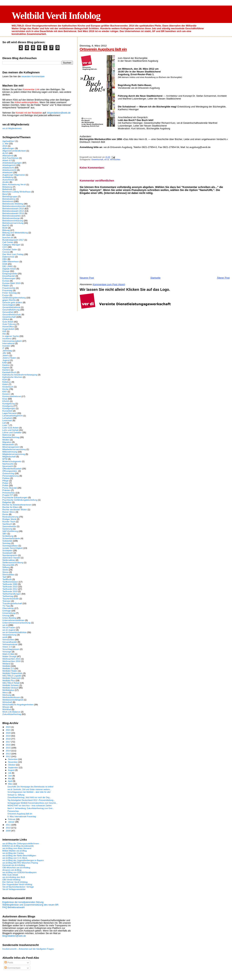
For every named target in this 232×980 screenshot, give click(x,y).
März (11, 784)
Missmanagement (11, 447)
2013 (8, 754)
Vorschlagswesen (11, 649)
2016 (8, 745)
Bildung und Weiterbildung (15, 233)
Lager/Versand (9, 413)
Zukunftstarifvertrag (12, 714)
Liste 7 (6, 425)
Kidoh (5, 384)
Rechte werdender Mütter (15, 509)
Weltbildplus (8, 690)
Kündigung (8, 406)
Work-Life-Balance (11, 712)
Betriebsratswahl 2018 (13, 213)
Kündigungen (9, 408)
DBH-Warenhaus (11, 261)
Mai (10, 778)
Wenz (5, 692)
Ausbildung (8, 177)
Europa (6, 281)
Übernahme (8, 608)
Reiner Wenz (9, 512)
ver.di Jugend (9, 630)
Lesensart (7, 420)
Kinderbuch (8, 387)
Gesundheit (8, 312)
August (12, 770)
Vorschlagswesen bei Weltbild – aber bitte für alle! (29, 792)
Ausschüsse (8, 180)
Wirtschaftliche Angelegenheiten (18, 704)
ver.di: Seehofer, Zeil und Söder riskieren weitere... (29, 789)
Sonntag (6, 543)
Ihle (4, 334)
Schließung (8, 536)
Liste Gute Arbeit (10, 428)
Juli (10, 773)
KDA (5, 379)
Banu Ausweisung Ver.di (14, 184)
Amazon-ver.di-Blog (12, 870)
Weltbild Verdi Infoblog (56, 16)
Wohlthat (7, 709)
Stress (5, 572)
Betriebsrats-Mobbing (13, 204)
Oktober (12, 765)
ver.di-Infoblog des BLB (14, 877)
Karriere (6, 370)
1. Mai (5, 143)
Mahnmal (7, 435)
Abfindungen (9, 148)
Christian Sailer (10, 249)
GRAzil (6, 319)
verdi (5, 637)
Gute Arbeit (8, 322)
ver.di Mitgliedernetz (12, 128)
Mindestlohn (8, 444)
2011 (8, 825)
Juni (10, 776)
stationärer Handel (11, 558)
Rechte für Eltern (11, 507)
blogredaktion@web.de (59, 113)
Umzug (6, 615)
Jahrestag (7, 351)
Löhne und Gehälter (12, 432)
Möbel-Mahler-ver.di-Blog (15, 851)
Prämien (6, 490)
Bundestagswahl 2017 (13, 240)
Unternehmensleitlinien (13, 620)
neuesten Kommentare (33, 76)
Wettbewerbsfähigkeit (13, 700)
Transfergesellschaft (12, 603)
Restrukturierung (10, 517)
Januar (12, 822)
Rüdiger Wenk (9, 519)
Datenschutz (8, 257)
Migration (7, 442)
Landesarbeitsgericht (13, 416)
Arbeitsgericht (9, 165)
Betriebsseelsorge (11, 218)
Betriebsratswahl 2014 (13, 211)
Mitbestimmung (10, 452)
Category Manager (11, 245)
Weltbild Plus (9, 680)
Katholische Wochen (12, 377)
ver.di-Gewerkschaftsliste (14, 632)
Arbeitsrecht (8, 168)
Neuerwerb (8, 466)
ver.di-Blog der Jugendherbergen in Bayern (23, 860)
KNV (5, 391)
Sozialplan (7, 550)
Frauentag (7, 290)
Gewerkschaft (97, 160)
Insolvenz (7, 338)
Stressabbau (9, 574)
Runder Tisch (9, 521)
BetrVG (6, 225)
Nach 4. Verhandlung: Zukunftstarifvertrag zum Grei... (31, 808)
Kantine (6, 365)
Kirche (5, 389)
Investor (6, 346)
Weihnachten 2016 (11, 661)
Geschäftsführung (11, 310)
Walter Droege (9, 656)
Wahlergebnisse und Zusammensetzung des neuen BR (30, 905)
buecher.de (8, 237)
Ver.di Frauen (9, 627)
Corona (6, 252)
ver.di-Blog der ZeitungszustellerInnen (21, 843)
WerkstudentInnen (11, 697)
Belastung (7, 187)
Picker (5, 483)
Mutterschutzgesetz (12, 461)
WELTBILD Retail (11, 683)
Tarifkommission (10, 582)
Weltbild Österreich (12, 678)
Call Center (8, 242)
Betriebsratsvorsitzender (14, 206)
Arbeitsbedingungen (12, 163)
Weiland (6, 664)
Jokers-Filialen (9, 358)
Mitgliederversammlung (14, 454)
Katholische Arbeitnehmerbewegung (20, 375)
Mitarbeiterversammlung (14, 449)
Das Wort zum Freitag (13, 254)
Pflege (5, 481)
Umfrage (7, 611)
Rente (5, 514)
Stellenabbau (9, 560)
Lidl (4, 423)
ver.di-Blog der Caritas (13, 853)
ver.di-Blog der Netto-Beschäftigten (19, 855)
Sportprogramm (10, 555)
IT (3, 348)
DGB (5, 264)
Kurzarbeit (7, 411)
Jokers (6, 355)
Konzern (6, 394)
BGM (5, 228)
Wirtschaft (7, 702)
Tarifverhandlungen (12, 594)
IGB (4, 331)
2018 (5, 146)
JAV (4, 353)
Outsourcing (8, 473)
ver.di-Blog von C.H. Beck (15, 858)
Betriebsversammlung (13, 223)
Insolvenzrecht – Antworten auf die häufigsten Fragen (28, 949)
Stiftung (6, 567)
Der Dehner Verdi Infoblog (15, 882)
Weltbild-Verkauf (10, 688)
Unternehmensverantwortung (16, 623)
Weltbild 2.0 (8, 668)
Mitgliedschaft (9, 456)
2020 (8, 733)
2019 (8, 736)
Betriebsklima (9, 199)
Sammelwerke (9, 526)
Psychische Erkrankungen (15, 497)
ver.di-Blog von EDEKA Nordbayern (19, 872)
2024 (8, 727)
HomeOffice (8, 326)
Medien (6, 440)
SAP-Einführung (10, 531)
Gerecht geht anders (12, 302)
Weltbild (6, 666)
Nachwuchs (8, 464)
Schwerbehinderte (11, 538)
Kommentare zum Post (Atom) (109, 284)
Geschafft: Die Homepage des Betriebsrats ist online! (31, 787)
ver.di (107, 160)
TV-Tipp (6, 606)
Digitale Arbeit (9, 269)
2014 (8, 751)
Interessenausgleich (12, 341)
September (14, 768)
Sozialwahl (8, 553)
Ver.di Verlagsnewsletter (14, 889)
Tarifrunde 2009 (10, 584)
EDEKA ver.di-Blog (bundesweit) (18, 846)
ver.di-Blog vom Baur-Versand (17, 848)
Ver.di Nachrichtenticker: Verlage (18, 887)
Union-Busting (9, 618)
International (8, 343)
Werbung (7, 695)
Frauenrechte (9, 288)
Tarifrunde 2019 (10, 591)
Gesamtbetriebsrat (11, 307)
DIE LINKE (8, 266)
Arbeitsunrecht (9, 170)
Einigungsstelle (10, 273)
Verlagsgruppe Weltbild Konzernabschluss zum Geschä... (32, 803)
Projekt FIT (8, 495)
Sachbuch (7, 524)
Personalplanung (11, 476)
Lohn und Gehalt (10, 430)
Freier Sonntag (10, 293)
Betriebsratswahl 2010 (13, 208)
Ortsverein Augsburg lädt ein (103, 49)
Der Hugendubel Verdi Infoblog (17, 884)
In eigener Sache (11, 336)
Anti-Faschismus (10, 158)
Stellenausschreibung (13, 562)
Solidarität (7, 541)
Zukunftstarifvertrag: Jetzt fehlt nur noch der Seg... (29, 797)
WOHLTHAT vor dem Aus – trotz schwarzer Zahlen (29, 806)
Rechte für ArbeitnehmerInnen (17, 505)
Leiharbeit (7, 418)
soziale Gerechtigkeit (13, 548)
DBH (5, 259)
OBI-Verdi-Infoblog (11, 880)
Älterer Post (223, 278)
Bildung (6, 230)
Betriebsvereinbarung (13, 221)
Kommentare (12, 968)
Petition (6, 478)
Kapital (6, 367)
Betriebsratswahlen (12, 216)
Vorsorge (7, 652)
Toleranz (6, 601)
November (13, 762)
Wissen (6, 707)
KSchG (6, 401)
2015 (8, 748)
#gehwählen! (9, 141)
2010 (8, 828)
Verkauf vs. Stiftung (16, 795)
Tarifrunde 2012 (10, 589)
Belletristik (7, 189)
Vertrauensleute (10, 644)
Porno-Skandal (10, 488)
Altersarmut (8, 155)
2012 (8, 756)
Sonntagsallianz (10, 546)
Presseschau (9, 493)
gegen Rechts (9, 300)
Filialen (6, 286)
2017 (8, 742)
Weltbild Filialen (10, 671)
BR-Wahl (7, 235)
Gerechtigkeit (9, 305)
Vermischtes (115, 160)
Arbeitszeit (8, 172)
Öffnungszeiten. (10, 471)
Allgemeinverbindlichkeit (14, 151)
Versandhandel (10, 642)
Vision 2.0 (7, 647)
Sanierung (7, 529)
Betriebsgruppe (10, 196)
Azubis (6, 182)
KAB (5, 363)
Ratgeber (7, 502)
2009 (8, 831)
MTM (5, 459)
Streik (5, 570)
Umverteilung (9, 613)
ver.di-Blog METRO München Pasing (20, 863)
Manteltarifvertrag (11, 437)
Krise (5, 399)
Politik (5, 485)
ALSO (5, 153)
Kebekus (7, 382)
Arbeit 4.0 (7, 160)
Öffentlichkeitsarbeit (12, 469)
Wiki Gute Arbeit (10, 875)
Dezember (13, 759)
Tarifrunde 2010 (10, 586)
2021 (8, 730)
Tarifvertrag (8, 596)
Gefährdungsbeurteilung (14, 298)
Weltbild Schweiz (11, 685)
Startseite (156, 278)
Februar (12, 819)
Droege (6, 271)
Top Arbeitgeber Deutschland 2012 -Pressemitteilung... (31, 800)
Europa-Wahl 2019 (11, 283)
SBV (5, 534)
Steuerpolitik (8, 565)
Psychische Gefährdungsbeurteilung (20, 500)
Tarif (4, 577)
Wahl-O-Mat (8, 654)
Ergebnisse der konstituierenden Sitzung (23, 902)
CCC (5, 247)
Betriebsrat (8, 201)
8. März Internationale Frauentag (22, 816)
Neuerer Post (87, 278)
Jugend (6, 360)
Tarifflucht (7, 579)
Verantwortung (9, 635)
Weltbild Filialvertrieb (12, 673)
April (10, 781)
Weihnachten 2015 (11, 659)
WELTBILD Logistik (12, 676)
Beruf (5, 194)
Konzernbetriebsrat (12, 396)
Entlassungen (9, 278)
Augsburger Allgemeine (14, 175)
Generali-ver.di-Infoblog (14, 865)
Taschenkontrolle (11, 599)
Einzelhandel (9, 276)
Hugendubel (8, 329)
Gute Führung (9, 324)
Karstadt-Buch (9, 372)
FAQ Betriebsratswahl (13, 907)
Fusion (6, 295)
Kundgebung (9, 404)
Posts (9, 963)
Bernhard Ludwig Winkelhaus (17, 192)
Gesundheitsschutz (12, 314)
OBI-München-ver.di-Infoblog (16, 867)
